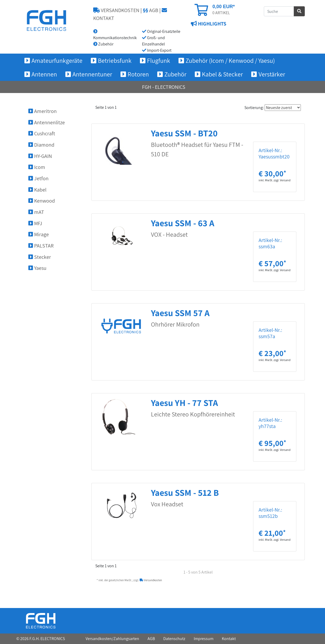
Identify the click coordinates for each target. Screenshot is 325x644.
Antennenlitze (47, 122)
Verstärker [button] (272, 74)
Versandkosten (151, 580)
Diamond (41, 145)
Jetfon (38, 178)
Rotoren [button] (138, 74)
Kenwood (42, 201)
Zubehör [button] (175, 74)
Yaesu (37, 268)
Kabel (37, 190)
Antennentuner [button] (92, 74)
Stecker (40, 257)
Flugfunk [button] (159, 60)
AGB (151, 10)
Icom (37, 167)
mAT (36, 212)
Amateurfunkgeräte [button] (57, 60)
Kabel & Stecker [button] (222, 74)
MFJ (35, 223)
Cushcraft (42, 133)
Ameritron (43, 111)
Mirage (39, 234)
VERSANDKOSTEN (116, 10)
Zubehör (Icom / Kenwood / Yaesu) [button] (230, 60)
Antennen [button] (44, 74)
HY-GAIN (40, 156)
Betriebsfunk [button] (115, 60)
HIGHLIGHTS (212, 24)
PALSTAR (41, 246)
